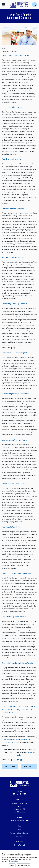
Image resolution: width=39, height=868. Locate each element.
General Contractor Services (19, 833)
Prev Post (10, 766)
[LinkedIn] (15, 845)
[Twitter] (24, 845)
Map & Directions (19, 812)
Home (19, 830)
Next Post (29, 766)
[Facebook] (19, 845)
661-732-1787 (19, 793)
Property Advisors (19, 836)
